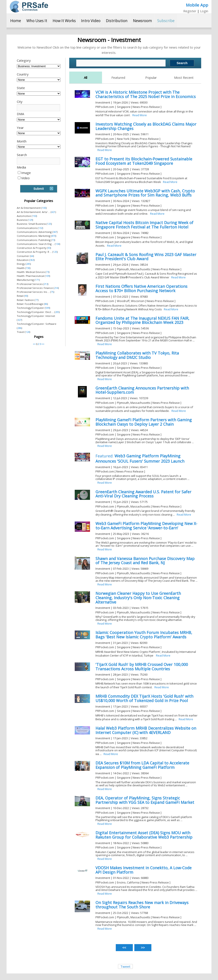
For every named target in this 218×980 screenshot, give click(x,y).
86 (46, 304)
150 (34, 216)
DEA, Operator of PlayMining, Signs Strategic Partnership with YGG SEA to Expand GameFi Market (145, 800)
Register (190, 11)
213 (46, 284)
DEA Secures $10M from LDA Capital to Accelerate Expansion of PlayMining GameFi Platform (142, 765)
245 (28, 264)
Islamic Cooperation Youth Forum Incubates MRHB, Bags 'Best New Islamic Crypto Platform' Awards (144, 635)
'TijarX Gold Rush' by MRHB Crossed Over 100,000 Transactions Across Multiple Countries (142, 667)
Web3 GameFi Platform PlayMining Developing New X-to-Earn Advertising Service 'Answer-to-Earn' (146, 526)
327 (19, 320)
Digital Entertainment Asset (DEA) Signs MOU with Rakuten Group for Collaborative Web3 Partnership (144, 835)
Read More (140, 115)
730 (28, 268)
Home (16, 21)
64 (32, 256)
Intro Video (91, 21)
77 (36, 300)
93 (49, 248)
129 (30, 220)
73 (53, 240)
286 (19, 328)
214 (56, 288)
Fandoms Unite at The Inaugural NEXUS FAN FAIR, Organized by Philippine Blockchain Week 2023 (142, 320)
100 (44, 208)
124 (28, 332)
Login (204, 11)
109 (47, 276)
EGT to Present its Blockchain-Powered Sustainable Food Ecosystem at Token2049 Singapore (144, 161)
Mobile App (197, 5)
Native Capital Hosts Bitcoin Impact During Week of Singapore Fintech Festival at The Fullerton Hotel (144, 225)
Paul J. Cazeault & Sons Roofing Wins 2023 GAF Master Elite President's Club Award (146, 257)
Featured (118, 77)
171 (37, 280)
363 (32, 260)
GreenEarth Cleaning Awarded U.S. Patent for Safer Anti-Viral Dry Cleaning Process (143, 494)
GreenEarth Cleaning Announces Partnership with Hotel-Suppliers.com (142, 390)
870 (54, 236)
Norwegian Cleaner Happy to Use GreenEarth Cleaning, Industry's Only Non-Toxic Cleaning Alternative (138, 598)
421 (53, 212)
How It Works (64, 21)
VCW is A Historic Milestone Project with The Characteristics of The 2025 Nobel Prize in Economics (146, 94)
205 (57, 312)
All (86, 77)
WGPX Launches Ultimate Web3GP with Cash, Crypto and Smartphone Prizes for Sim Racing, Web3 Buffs (145, 193)
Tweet (125, 966)
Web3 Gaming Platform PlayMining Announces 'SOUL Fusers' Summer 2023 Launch (140, 458)
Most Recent (184, 77)
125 (49, 224)
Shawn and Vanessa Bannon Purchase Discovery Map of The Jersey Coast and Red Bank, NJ (145, 561)
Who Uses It (37, 21)
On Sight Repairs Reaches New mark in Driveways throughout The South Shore (142, 905)
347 (55, 232)
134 (57, 244)
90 (26, 296)
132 (40, 228)
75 (52, 292)
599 (47, 308)
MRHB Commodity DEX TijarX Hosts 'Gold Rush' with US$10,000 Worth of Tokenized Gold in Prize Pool (144, 698)
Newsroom (143, 21)
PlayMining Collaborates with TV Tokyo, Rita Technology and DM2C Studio (137, 355)
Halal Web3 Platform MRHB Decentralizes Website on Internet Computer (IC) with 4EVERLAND (146, 730)
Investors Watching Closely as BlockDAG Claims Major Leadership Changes (146, 126)
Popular (151, 77)
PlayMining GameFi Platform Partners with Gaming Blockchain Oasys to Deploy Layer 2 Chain (144, 422)
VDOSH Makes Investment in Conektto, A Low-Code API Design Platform (144, 870)
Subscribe (166, 21)
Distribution (117, 21)
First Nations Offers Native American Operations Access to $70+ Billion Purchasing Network (141, 288)
